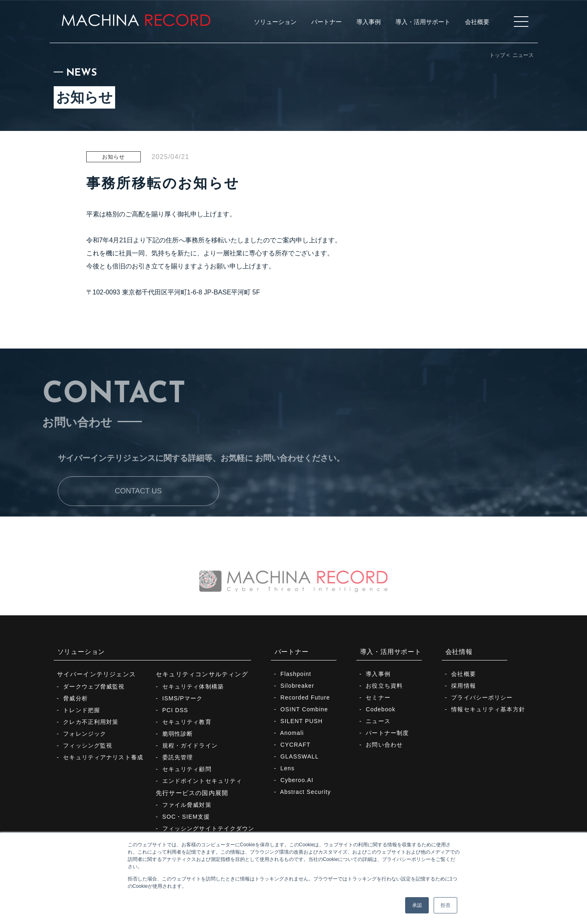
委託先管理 (178, 757)
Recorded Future (305, 697)
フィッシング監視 (88, 745)
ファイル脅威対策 (187, 805)
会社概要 (463, 674)
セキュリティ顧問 (187, 769)
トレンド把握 (82, 710)
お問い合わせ (384, 745)
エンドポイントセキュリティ (202, 781)
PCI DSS (175, 710)
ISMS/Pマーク (183, 698)
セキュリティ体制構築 (193, 686)
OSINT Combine (304, 709)
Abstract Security (306, 792)
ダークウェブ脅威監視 (94, 686)
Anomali (292, 733)
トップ (497, 55)
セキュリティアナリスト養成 (103, 757)
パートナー (292, 652)
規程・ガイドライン (190, 745)
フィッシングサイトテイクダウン (208, 828)
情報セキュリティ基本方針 (488, 709)
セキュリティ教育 (187, 722)
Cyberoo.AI (297, 780)
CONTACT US (138, 510)
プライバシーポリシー (482, 697)
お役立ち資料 (384, 686)
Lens (287, 768)
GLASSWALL (299, 756)
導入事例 (378, 674)
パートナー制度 (387, 733)
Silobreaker (297, 686)
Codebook (381, 709)
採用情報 (463, 686)
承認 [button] (417, 905)
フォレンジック (85, 734)
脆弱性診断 (178, 734)
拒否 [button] (445, 905)
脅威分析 (75, 698)
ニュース (523, 55)
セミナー (378, 697)
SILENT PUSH (301, 721)
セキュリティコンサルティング (202, 674)
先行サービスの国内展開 (192, 793)
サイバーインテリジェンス (97, 674)
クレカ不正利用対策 (91, 722)
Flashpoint (296, 674)
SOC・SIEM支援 (186, 817)
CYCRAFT (295, 745)
